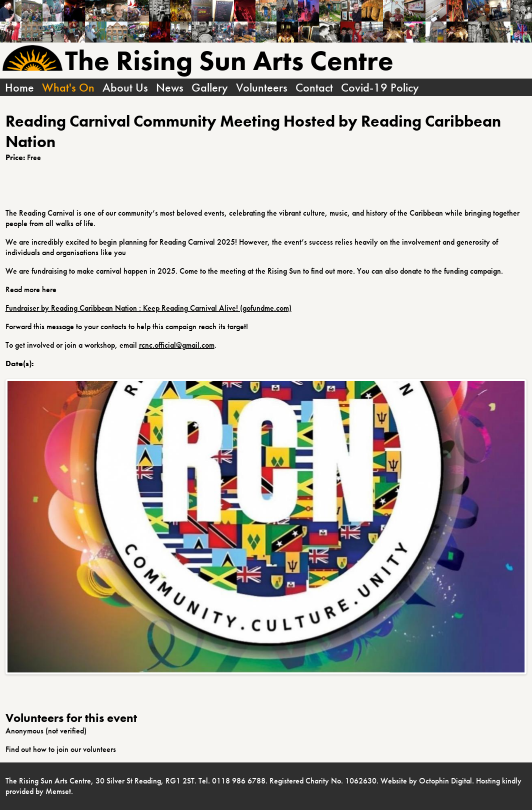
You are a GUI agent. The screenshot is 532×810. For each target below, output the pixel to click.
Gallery (210, 87)
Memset (58, 791)
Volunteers (262, 87)
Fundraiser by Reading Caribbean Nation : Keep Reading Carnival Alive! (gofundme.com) (148, 308)
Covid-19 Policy (380, 87)
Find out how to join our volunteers (61, 749)
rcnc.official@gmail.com (177, 345)
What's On (68, 87)
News (170, 87)
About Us (125, 87)
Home (19, 87)
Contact (314, 87)
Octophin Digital (445, 781)
